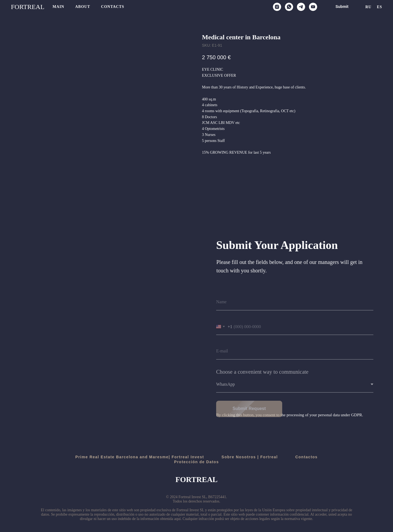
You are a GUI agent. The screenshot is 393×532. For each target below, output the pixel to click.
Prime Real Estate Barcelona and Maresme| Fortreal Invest (140, 457)
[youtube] (313, 7)
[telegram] (301, 7)
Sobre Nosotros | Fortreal (250, 457)
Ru (368, 7)
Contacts (113, 7)
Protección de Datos (196, 462)
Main (59, 7)
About (83, 7)
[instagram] (277, 7)
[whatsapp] (289, 7)
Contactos (306, 457)
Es (379, 7)
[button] (342, 7)
